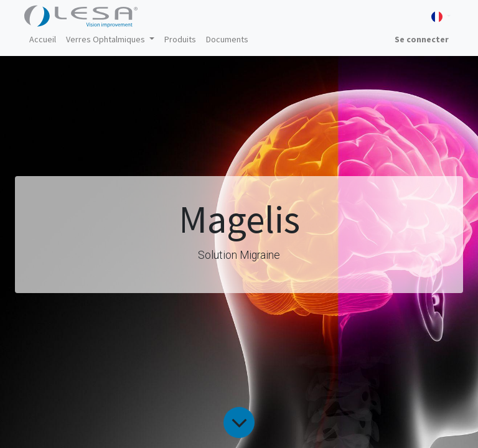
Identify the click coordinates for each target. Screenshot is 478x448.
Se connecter (422, 39)
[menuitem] (43, 40)
